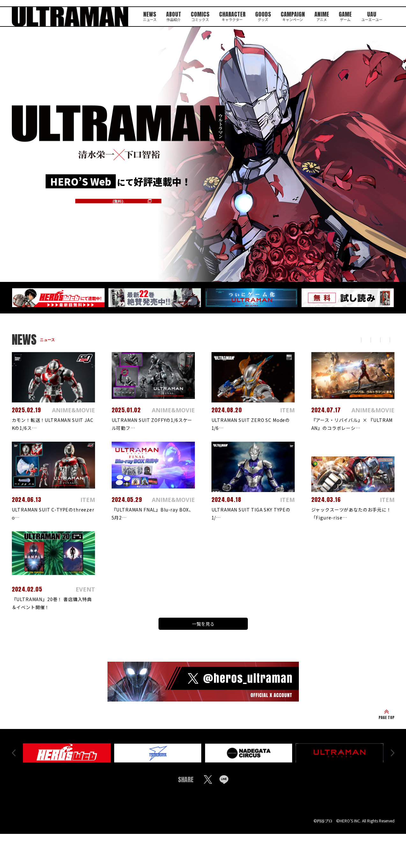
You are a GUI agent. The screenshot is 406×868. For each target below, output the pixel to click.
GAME (347, 15)
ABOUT (170, 15)
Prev (14, 757)
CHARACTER (231, 15)
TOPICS (264, 340)
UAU (374, 15)
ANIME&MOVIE (331, 340)
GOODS (262, 15)
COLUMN (293, 340)
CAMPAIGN (293, 15)
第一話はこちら (118, 200)
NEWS (146, 15)
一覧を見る (203, 625)
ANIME (323, 15)
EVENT (365, 340)
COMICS (197, 15)
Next (393, 757)
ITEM (389, 340)
